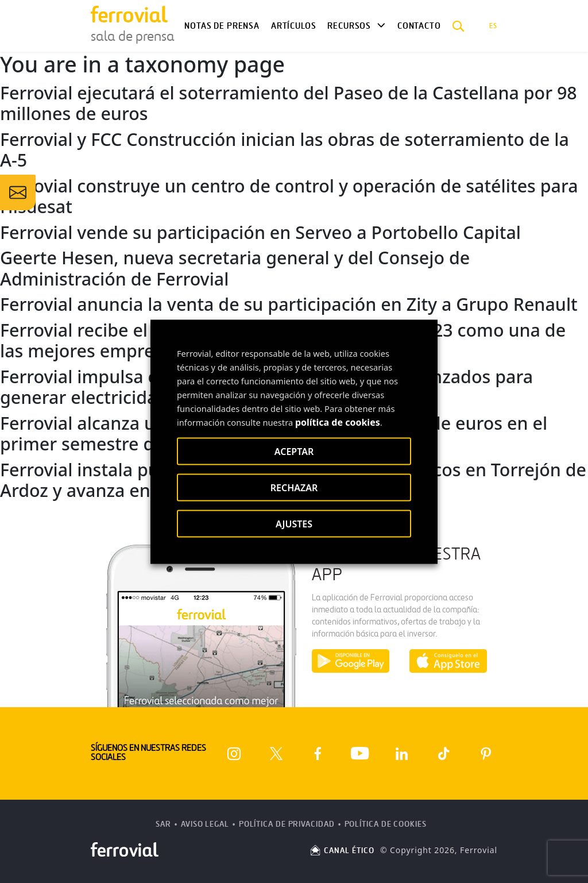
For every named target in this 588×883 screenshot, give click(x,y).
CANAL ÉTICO (342, 851)
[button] (459, 26)
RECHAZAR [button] (294, 487)
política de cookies (338, 422)
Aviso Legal (205, 824)
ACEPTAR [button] (294, 451)
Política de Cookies (386, 824)
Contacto (419, 26)
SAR (163, 824)
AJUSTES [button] (294, 523)
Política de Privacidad (287, 824)
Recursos (349, 26)
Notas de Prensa (222, 26)
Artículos (293, 26)
